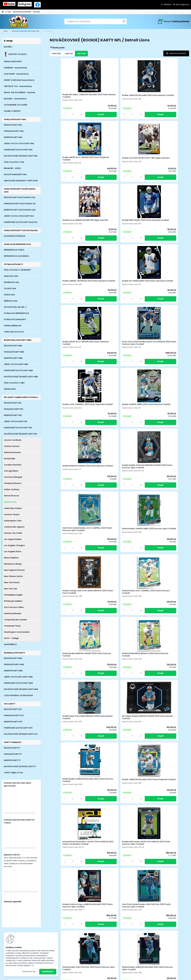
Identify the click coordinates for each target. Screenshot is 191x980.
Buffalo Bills (10, 459)
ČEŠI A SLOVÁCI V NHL (14, 162)
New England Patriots (14, 570)
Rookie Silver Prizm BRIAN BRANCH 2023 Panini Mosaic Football (66, 420)
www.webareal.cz (105, 978)
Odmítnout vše (29, 972)
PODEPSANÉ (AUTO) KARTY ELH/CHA (21, 222)
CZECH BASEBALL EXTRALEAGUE (18, 695)
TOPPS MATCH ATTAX (14, 332)
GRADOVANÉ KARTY (13, 62)
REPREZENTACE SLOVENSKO (16, 256)
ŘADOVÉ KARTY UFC (13, 709)
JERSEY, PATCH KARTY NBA (16, 364)
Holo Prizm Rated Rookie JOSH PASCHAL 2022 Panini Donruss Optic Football (171, 486)
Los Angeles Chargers (14, 545)
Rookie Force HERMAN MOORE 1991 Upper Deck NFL (66, 161)
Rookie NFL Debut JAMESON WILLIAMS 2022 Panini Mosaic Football (66, 97)
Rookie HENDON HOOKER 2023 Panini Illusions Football (66, 290)
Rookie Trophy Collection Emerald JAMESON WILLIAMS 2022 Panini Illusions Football (153, 551)
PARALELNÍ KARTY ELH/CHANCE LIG (20, 204)
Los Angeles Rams (13, 552)
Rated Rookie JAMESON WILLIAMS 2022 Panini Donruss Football (136, 420)
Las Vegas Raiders (13, 539)
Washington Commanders (17, 632)
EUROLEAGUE (10, 389)
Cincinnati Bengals (13, 477)
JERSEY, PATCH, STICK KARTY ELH (19, 216)
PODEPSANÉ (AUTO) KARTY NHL (18, 150)
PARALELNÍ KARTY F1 (13, 754)
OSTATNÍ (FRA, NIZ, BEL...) (15, 307)
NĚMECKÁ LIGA (11, 301)
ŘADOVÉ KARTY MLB (13, 658)
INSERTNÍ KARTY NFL (13, 415)
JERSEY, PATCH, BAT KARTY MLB (18, 677)
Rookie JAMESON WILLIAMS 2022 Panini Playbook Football (171, 420)
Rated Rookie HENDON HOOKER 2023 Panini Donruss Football (136, 355)
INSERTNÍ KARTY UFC (13, 722)
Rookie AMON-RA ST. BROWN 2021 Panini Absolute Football (66, 225)
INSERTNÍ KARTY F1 (12, 760)
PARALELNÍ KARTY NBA (14, 352)
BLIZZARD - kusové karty (15, 99)
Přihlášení (167, 4)
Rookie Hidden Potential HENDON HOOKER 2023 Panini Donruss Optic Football (101, 290)
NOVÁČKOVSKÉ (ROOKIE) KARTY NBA (21, 377)
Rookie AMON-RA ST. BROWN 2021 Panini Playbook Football (136, 97)
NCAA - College (11, 638)
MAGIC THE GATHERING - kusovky (20, 92)
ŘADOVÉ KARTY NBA (13, 346)
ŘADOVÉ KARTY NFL (13, 403)
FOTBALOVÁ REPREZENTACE (16, 313)
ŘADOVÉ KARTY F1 (12, 748)
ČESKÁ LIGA (9, 295)
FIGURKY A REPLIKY (12, 111)
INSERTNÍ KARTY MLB (13, 671)
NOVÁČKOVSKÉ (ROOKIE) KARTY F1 (20, 766)
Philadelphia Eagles (13, 595)
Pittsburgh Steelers (13, 601)
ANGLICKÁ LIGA (11, 276)
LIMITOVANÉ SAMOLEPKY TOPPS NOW (21, 181)
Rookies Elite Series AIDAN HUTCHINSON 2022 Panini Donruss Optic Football (99, 486)
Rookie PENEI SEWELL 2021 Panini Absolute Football (102, 161)
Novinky (36, 12)
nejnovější (81, 53)
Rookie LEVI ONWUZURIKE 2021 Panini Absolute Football (170, 161)
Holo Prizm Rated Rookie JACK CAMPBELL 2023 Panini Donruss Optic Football (137, 290)
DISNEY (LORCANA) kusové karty (19, 80)
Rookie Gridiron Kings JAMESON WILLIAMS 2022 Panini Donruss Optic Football (137, 486)
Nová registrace (182, 4)
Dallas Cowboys (12, 489)
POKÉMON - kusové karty (16, 68)
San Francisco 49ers (14, 607)
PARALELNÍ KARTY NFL (14, 409)
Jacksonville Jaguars (14, 527)
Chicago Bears (11, 471)
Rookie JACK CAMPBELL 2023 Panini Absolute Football (135, 225)
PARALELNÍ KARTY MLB (14, 664)
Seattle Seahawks (13, 613)
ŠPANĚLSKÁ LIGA (12, 282)
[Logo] (19, 21)
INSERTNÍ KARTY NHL (13, 137)
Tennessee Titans (12, 626)
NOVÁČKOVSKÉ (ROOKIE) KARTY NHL (21, 156)
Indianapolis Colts (13, 521)
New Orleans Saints (13, 576)
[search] (124, 22)
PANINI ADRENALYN (13, 326)
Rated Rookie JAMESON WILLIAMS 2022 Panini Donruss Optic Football (119, 551)
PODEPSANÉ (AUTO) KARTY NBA (18, 370)
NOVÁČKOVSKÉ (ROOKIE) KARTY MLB (21, 689)
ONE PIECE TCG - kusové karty (18, 86)
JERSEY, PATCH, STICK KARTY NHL (19, 143)
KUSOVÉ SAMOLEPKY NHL (15, 174)
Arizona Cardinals (13, 440)
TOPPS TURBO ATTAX (13, 773)
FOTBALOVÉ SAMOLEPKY (15, 319)
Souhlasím (48, 972)
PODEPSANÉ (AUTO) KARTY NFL (18, 428)
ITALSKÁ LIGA (10, 288)
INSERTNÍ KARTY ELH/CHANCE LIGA (20, 210)
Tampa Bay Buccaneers (16, 620)
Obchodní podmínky (22, 12)
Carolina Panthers (13, 465)
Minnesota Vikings (13, 564)
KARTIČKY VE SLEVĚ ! (16, 54)
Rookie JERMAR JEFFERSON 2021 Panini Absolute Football (136, 161)
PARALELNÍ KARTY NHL (14, 131)
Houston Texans (12, 514)
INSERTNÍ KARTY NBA (13, 358)
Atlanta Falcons (12, 446)
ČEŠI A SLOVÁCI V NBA (14, 383)
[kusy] (58, 117)
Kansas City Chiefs (13, 533)
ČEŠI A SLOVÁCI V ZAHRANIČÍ (17, 270)
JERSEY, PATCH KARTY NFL (16, 421)
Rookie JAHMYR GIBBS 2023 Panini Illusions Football (170, 225)
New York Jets (11, 589)
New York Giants (12, 582)
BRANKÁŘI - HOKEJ (13, 168)
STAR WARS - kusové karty (16, 74)
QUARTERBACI (10, 644)
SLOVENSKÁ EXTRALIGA (15, 236)
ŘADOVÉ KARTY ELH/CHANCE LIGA (20, 197)
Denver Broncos (12, 496)
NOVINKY (8, 47)
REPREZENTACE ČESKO (14, 250)
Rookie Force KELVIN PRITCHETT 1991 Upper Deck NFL (171, 97)
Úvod (5, 31)
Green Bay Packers (13, 508)
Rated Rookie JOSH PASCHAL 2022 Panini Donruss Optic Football (83, 551)
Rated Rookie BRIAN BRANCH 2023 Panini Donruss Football (171, 355)
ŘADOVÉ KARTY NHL (13, 125)
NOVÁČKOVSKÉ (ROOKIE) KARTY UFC (21, 734)
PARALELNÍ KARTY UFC (14, 715)
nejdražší (69, 53)
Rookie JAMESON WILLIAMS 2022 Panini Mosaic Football (100, 97)
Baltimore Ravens (12, 452)
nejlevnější (56, 53)
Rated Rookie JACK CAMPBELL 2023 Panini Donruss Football (101, 355)
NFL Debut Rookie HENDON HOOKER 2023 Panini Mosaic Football (100, 420)
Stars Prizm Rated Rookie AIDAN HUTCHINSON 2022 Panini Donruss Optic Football (101, 225)
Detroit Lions (10, 502)
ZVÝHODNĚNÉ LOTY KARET (16, 105)
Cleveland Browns (13, 483)
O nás (8, 12)
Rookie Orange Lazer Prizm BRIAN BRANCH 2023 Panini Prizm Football (65, 355)
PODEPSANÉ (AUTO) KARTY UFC (18, 728)
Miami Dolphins (11, 558)
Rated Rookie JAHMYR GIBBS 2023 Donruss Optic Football (170, 290)
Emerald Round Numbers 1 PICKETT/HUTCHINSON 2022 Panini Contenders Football (65, 486)
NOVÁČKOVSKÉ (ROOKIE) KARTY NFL (26, 31)
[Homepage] (3, 12)
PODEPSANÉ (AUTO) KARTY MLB (18, 683)
